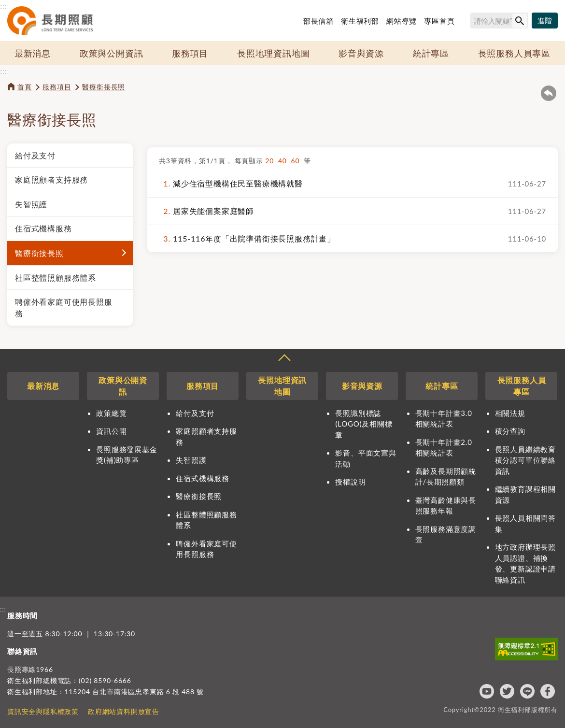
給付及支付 (35, 155)
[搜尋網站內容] (499, 21)
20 (272, 161)
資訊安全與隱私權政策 (43, 711)
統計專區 (431, 53)
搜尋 (466, 22)
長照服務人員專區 (514, 53)
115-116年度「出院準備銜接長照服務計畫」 (247, 239)
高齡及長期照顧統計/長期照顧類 (446, 477)
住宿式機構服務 (43, 228)
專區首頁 (439, 21)
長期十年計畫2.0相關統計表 (444, 448)
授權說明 (350, 482)
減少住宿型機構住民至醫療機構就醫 (231, 184)
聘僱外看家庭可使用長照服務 (64, 307)
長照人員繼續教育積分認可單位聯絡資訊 (525, 460)
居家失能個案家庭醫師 (206, 211)
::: (3, 6)
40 (285, 161)
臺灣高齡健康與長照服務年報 (446, 506)
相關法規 (510, 413)
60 (298, 161)
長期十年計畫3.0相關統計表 (444, 419)
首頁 (25, 87)
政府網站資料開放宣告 (124, 711)
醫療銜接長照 (104, 87)
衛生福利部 (360, 21)
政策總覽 (111, 413)
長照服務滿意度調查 (446, 535)
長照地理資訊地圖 (273, 53)
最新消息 (33, 53)
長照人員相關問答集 (525, 523)
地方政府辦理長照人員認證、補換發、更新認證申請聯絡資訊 (525, 563)
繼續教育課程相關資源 (525, 494)
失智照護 (31, 204)
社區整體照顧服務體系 (56, 278)
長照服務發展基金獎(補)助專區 (127, 455)
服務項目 (190, 53)
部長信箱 (318, 21)
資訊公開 (111, 431)
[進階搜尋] (545, 21)
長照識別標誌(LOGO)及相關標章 (364, 424)
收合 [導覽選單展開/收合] (284, 359)
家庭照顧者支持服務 (51, 179)
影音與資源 (361, 53)
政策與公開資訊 (112, 53)
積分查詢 (510, 431)
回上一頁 (549, 93)
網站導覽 (402, 21)
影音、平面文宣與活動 (366, 458)
